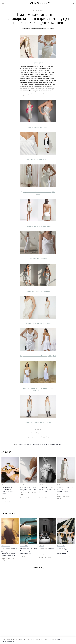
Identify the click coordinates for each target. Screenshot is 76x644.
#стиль (21, 444)
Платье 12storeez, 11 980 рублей (38, 127)
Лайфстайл (24, 546)
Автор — (38, 433)
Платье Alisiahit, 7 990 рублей (38, 259)
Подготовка (6, 546)
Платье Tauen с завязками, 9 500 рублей (38, 291)
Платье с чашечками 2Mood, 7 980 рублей (38, 160)
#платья (59, 444)
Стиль (3, 484)
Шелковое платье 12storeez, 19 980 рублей (38, 323)
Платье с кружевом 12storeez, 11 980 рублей (38, 423)
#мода (26, 444)
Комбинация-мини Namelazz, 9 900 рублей (38, 226)
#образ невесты (45, 444)
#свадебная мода (34, 444)
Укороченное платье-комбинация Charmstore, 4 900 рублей (38, 356)
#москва (53, 444)
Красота (41, 546)
